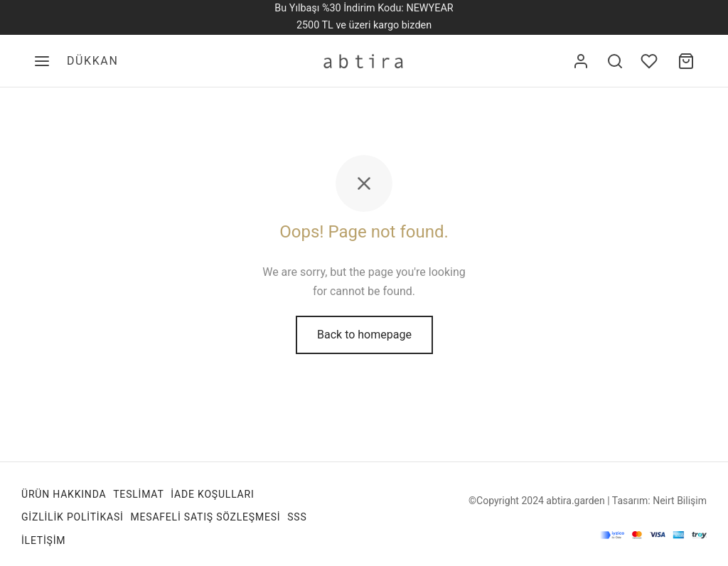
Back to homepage (364, 335)
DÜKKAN (92, 61)
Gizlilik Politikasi (73, 517)
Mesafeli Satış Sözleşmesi (205, 517)
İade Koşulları (212, 494)
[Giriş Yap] (581, 61)
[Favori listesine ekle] (651, 61)
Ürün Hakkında (64, 494)
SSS (297, 517)
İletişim (43, 540)
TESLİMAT (138, 494)
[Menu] (42, 61)
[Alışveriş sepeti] (686, 61)
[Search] (615, 61)
